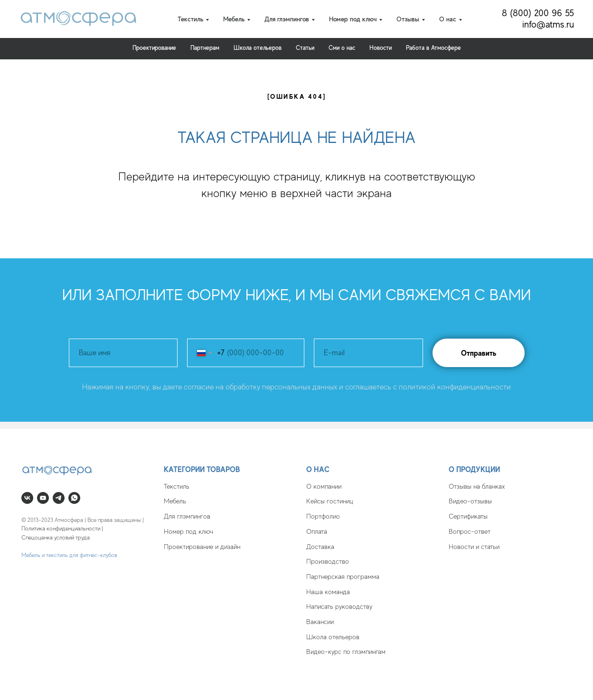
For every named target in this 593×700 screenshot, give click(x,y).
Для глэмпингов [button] (287, 19)
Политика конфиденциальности (61, 529)
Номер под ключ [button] (353, 19)
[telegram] (59, 498)
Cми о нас (342, 48)
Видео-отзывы (470, 501)
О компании (324, 486)
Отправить (479, 353)
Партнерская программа (343, 577)
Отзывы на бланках (477, 486)
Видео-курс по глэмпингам (346, 652)
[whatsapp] (74, 498)
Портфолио (323, 516)
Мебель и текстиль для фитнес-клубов (69, 555)
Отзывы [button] (408, 19)
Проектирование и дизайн (202, 547)
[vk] (27, 498)
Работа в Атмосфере (433, 48)
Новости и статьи (474, 547)
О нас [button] (448, 19)
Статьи (305, 48)
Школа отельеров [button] (258, 48)
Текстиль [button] (190, 19)
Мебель (175, 501)
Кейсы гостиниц (330, 501)
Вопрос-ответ (470, 531)
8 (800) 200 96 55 (538, 13)
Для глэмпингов (187, 516)
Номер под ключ (188, 531)
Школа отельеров (333, 637)
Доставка (320, 547)
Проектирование (154, 48)
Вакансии (320, 622)
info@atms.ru (548, 24)
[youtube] (43, 498)
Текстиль (177, 486)
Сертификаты (468, 516)
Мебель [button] (234, 19)
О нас (318, 469)
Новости (381, 48)
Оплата (317, 531)
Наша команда (328, 592)
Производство (328, 561)
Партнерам (205, 48)
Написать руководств (338, 606)
